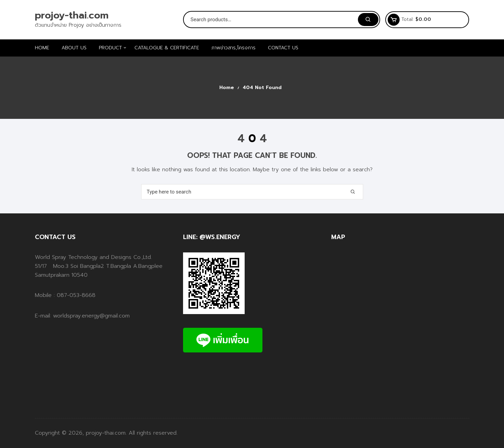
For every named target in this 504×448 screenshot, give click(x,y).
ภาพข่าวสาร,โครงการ (234, 48)
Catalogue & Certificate (167, 48)
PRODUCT (113, 48)
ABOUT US (74, 48)
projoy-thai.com (72, 15)
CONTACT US (283, 48)
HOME (42, 48)
